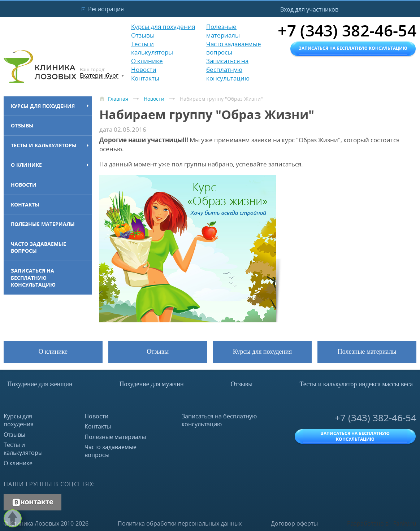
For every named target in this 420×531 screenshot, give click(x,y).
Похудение (40, 384)
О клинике (26, 165)
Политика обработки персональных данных (180, 523)
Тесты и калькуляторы (44, 145)
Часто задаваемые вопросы (38, 247)
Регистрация (106, 9)
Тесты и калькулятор (356, 384)
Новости (24, 185)
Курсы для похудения (43, 106)
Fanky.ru (405, 523)
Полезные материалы (43, 224)
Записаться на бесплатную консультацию (33, 278)
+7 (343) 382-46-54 (376, 418)
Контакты (25, 204)
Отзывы (22, 125)
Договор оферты (294, 523)
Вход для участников (309, 9)
